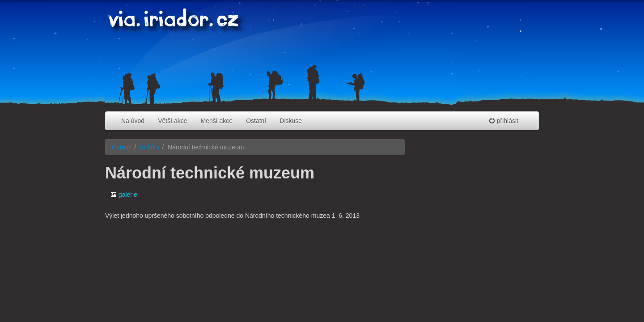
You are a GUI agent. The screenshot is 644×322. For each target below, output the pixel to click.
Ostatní (256, 121)
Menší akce (217, 121)
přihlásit (504, 121)
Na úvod (133, 121)
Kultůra (150, 147)
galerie (124, 195)
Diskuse (291, 121)
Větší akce (172, 121)
